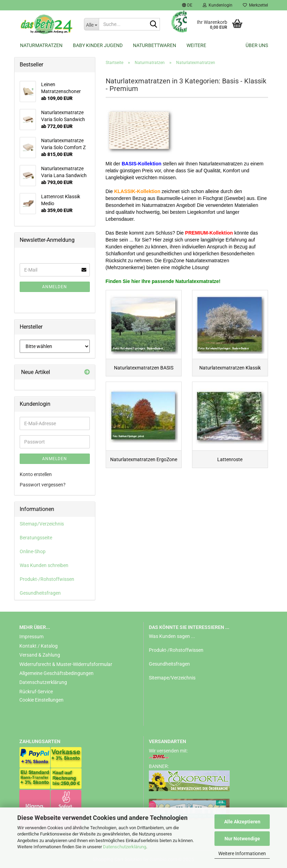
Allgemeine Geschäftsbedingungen (56, 673)
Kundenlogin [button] (218, 5)
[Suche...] (91, 24)
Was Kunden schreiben (44, 565)
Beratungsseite (36, 538)
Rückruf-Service (36, 692)
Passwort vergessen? (43, 485)
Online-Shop (33, 551)
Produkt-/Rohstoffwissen (47, 579)
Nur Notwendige (242, 839)
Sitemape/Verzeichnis (172, 678)
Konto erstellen (36, 474)
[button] (187, 5)
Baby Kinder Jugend (98, 45)
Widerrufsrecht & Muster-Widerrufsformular (66, 664)
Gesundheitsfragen (40, 593)
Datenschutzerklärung (125, 847)
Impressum (31, 637)
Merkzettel (255, 5)
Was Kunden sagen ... (172, 636)
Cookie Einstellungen (41, 700)
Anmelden (55, 287)
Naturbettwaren (155, 45)
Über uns (257, 45)
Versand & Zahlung (40, 655)
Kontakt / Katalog (39, 646)
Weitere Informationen (242, 853)
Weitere (196, 45)
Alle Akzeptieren (242, 822)
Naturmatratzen (41, 45)
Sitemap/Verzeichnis (42, 524)
